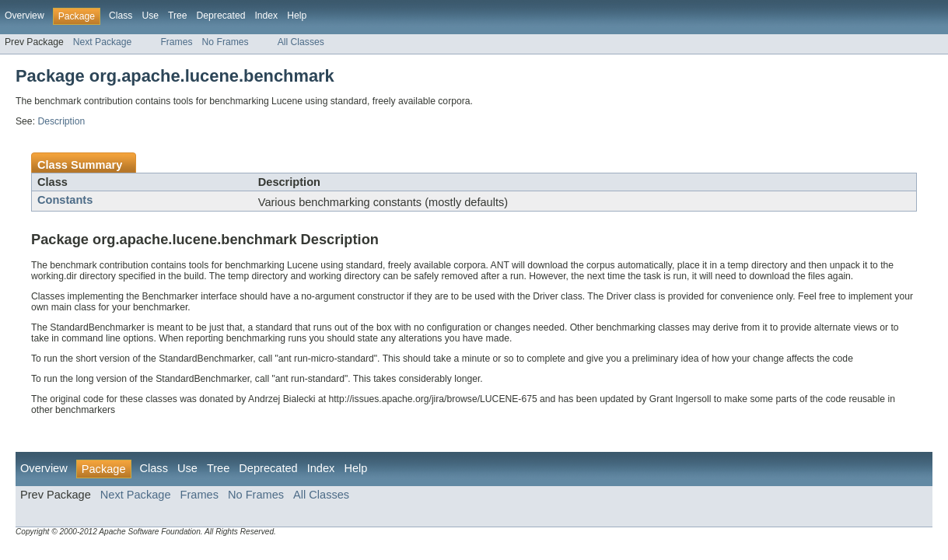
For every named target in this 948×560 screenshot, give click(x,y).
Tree (178, 16)
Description (61, 121)
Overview (24, 16)
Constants (65, 200)
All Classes (301, 42)
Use (150, 16)
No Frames (226, 42)
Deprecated (221, 16)
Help (297, 16)
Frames (176, 42)
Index (266, 16)
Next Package (103, 42)
